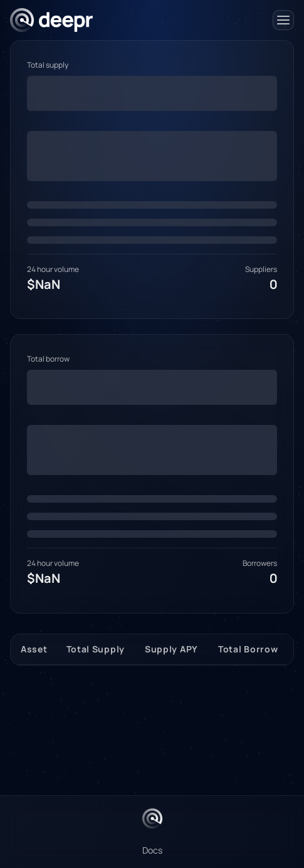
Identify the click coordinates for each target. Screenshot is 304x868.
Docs (152, 850)
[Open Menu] (283, 20)
